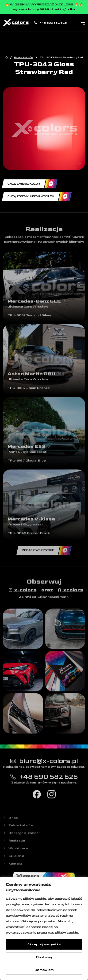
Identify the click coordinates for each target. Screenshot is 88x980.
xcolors (71, 592)
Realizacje (14, 843)
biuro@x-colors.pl (44, 763)
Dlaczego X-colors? (22, 835)
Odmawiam (44, 970)
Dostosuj (44, 957)
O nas (10, 820)
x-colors (23, 592)
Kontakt (13, 866)
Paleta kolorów (24, 58)
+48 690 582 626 (51, 23)
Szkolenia (13, 858)
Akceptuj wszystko (44, 944)
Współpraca (15, 851)
